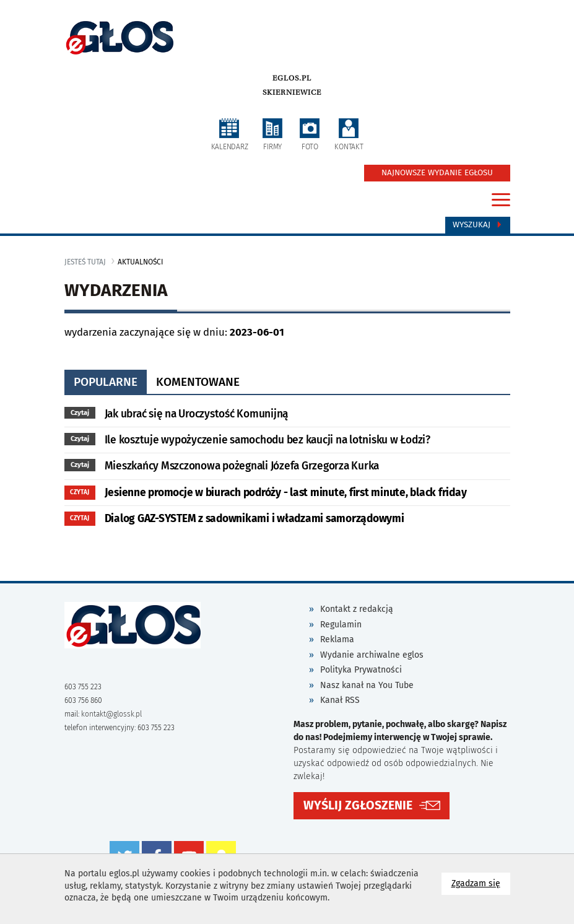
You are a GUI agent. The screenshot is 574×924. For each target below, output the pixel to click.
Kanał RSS (340, 700)
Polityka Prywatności (361, 670)
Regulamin (341, 625)
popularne (106, 382)
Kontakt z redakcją (357, 609)
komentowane (198, 382)
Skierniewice (292, 92)
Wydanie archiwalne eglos (372, 655)
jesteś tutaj (85, 262)
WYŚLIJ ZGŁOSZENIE (358, 805)
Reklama (337, 639)
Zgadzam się (481, 883)
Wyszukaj (478, 225)
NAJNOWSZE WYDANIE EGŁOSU (437, 173)
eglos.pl (292, 78)
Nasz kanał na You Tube (367, 685)
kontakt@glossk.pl (111, 714)
